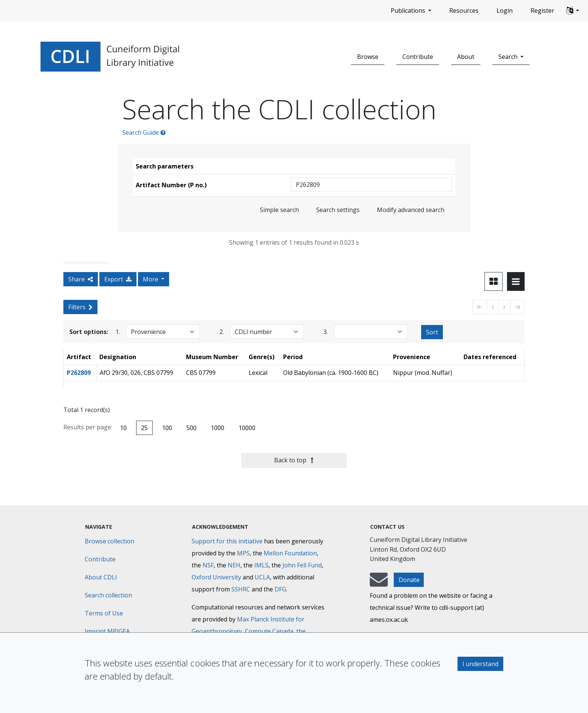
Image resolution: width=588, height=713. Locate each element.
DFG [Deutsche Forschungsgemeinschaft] (280, 589)
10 (123, 428)
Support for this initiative (227, 541)
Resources (464, 11)
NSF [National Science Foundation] (208, 565)
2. (222, 332)
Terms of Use (104, 613)
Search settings (338, 210)
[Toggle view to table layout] (516, 281)
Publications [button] (409, 11)
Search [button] (509, 57)
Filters (80, 307)
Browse (368, 57)
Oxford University (216, 577)
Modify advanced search (411, 210)
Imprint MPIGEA (107, 631)
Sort (432, 332)
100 (167, 428)
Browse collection (109, 541)
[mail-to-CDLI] (379, 583)
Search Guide (144, 132)
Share (81, 279)
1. (118, 332)
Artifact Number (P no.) (171, 185)
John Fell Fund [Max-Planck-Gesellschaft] (302, 565)
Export (118, 279)
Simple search (279, 210)
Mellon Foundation (290, 553)
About (466, 57)
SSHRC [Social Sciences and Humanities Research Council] (241, 589)
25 (144, 428)
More (151, 279)
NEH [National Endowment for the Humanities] (234, 565)
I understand (480, 664)
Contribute (418, 57)
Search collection (108, 595)
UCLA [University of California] (262, 577)
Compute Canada (269, 631)
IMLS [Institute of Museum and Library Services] (261, 565)
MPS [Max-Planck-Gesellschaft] (243, 553)
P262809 (79, 373)
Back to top (294, 460)
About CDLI (101, 577)
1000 (217, 428)
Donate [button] (409, 580)
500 (191, 428)
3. (325, 332)
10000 (247, 428)
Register (542, 11)
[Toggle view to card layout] (493, 281)
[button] (573, 11)
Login (505, 11)
